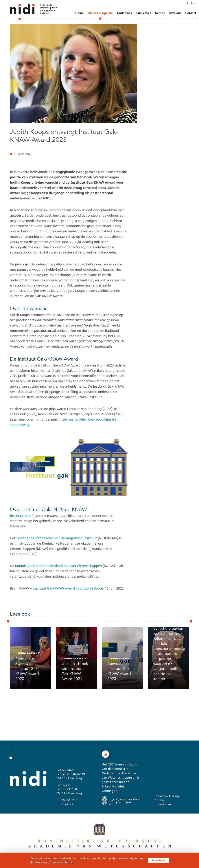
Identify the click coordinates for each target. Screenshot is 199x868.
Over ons (175, 13)
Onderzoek (125, 13)
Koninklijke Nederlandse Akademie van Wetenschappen (58, 566)
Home (79, 13)
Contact (191, 13)
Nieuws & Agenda (100, 13)
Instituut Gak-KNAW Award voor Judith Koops (68, 588)
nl (191, 3)
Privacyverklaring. (61, 862)
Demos (160, 13)
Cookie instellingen (163, 802)
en (194, 3)
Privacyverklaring (167, 796)
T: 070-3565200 (67, 800)
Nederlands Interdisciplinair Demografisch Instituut (57, 538)
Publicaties (144, 13)
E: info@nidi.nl (66, 804)
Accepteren (159, 860)
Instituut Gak (20, 516)
